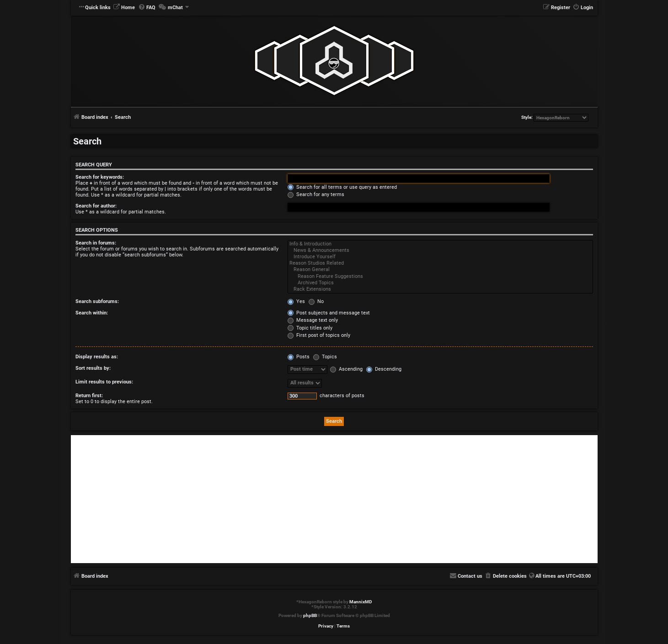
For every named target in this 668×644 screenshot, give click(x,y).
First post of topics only (319, 335)
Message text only (313, 320)
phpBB (310, 615)
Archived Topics (440, 283)
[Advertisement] (334, 499)
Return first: (89, 396)
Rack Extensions (440, 289)
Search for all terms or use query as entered (342, 187)
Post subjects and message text (329, 313)
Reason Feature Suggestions (440, 277)
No (316, 301)
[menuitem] (124, 8)
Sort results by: (93, 368)
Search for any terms (316, 194)
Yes (296, 301)
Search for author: (96, 206)
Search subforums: (97, 301)
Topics (325, 357)
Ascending (346, 369)
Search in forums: (96, 243)
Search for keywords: (100, 177)
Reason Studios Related (440, 263)
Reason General (440, 270)
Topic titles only (310, 328)
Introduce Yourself (440, 257)
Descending (384, 369)
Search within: (92, 313)
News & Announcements (440, 250)
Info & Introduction (440, 244)
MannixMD (361, 602)
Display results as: (97, 357)
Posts (299, 357)
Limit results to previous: (104, 382)
